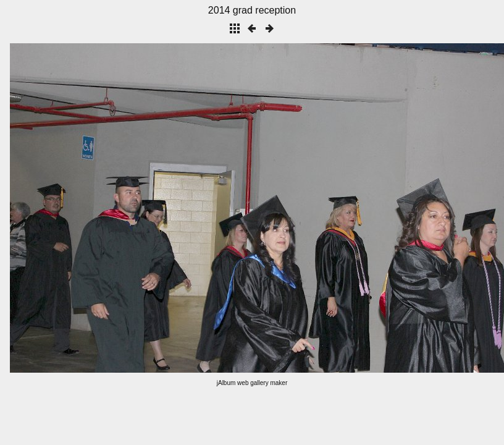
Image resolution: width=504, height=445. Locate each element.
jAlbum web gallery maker (252, 383)
